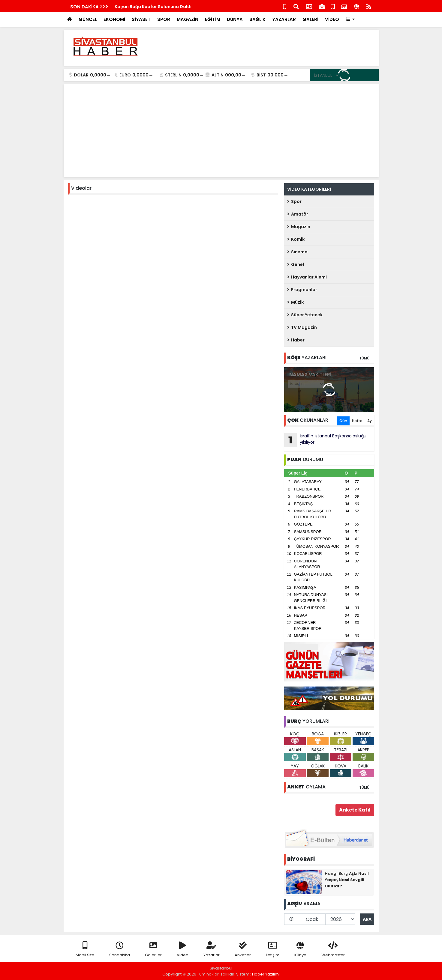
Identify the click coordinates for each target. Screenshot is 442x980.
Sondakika (120, 950)
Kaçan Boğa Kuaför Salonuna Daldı (153, 7)
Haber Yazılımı (266, 974)
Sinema (297, 252)
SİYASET (141, 19)
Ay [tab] (370, 421)
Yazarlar (212, 950)
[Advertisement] (265, 48)
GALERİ (310, 19)
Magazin (299, 227)
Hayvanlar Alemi (307, 277)
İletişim (273, 950)
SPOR (164, 19)
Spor (294, 201)
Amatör (298, 214)
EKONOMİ (114, 19)
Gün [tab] (343, 421)
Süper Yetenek (305, 315)
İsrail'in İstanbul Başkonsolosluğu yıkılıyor (325, 440)
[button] (350, 20)
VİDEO (332, 19)
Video (183, 950)
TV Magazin (302, 327)
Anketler (243, 950)
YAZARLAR (284, 19)
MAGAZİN (188, 19)
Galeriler (153, 950)
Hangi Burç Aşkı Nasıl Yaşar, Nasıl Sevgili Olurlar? (347, 880)
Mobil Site (85, 950)
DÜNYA (235, 19)
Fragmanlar (302, 290)
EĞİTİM (213, 19)
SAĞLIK (257, 19)
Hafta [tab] (357, 421)
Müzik (295, 302)
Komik (296, 239)
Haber (296, 340)
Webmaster (333, 950)
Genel (296, 264)
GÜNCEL (88, 19)
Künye (300, 950)
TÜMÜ (364, 358)
